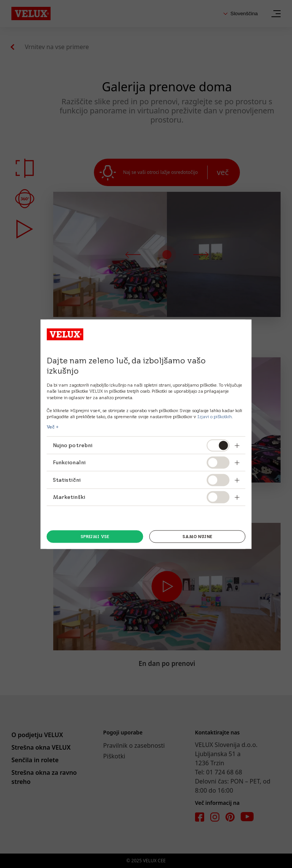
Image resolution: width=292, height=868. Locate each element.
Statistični (67, 479)
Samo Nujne (197, 537)
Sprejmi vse (95, 537)
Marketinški (69, 497)
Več (51, 427)
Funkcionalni (69, 462)
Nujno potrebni (73, 445)
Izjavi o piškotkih (214, 416)
